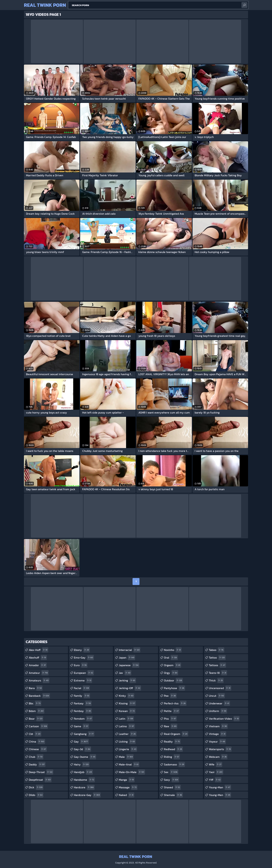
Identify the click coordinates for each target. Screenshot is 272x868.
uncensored (220, 688)
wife (216, 764)
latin (126, 719)
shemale (173, 795)
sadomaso (174, 764)
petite (172, 711)
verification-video (224, 719)
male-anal (129, 764)
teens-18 (218, 673)
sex (171, 772)
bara (36, 688)
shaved (172, 787)
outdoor (173, 680)
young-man (220, 787)
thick (216, 680)
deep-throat (41, 772)
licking (127, 741)
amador (38, 665)
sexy (171, 780)
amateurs (39, 680)
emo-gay (84, 658)
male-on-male (132, 772)
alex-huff (39, 650)
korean (127, 711)
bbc (35, 703)
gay (81, 741)
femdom (83, 719)
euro (81, 665)
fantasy (83, 703)
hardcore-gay (87, 795)
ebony (82, 650)
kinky (127, 696)
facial (82, 688)
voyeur (217, 741)
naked (127, 795)
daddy (37, 764)
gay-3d (82, 749)
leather (128, 734)
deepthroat (40, 780)
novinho (173, 650)
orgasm (173, 665)
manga (127, 780)
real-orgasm (176, 734)
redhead (173, 749)
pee (170, 696)
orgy (171, 673)
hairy (82, 764)
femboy (83, 711)
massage (128, 787)
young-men (220, 795)
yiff (215, 780)
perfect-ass (175, 703)
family (82, 696)
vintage (218, 734)
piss (170, 719)
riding (172, 757)
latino (127, 726)
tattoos (217, 665)
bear (36, 719)
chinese (38, 749)
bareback (39, 696)
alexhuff (38, 658)
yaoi (216, 772)
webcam (218, 757)
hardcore (84, 787)
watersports (220, 749)
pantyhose (175, 688)
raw (171, 726)
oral (171, 658)
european (84, 673)
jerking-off (130, 688)
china (37, 741)
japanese (129, 665)
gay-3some (85, 757)
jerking (127, 680)
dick (36, 787)
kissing (127, 703)
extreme (83, 680)
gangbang (84, 734)
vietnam (218, 726)
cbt (35, 734)
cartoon (38, 726)
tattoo (217, 658)
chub (36, 757)
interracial (130, 650)
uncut (217, 696)
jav (125, 673)
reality (172, 741)
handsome (84, 780)
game (81, 726)
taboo (217, 650)
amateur (39, 673)
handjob (83, 772)
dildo (36, 795)
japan (127, 658)
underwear (219, 703)
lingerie (128, 749)
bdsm (37, 711)
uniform (218, 711)
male (126, 757)
